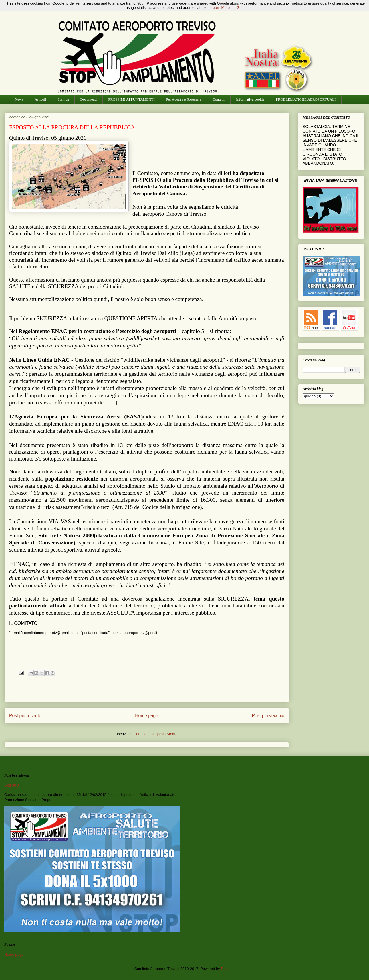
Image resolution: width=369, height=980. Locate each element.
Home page (147, 716)
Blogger (227, 969)
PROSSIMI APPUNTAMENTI (131, 99)
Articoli (40, 99)
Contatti (219, 99)
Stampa (63, 99)
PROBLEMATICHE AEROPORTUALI (306, 99)
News (19, 99)
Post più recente (25, 716)
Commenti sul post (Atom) (155, 734)
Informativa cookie (250, 99)
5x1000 (12, 785)
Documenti (89, 99)
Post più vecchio (268, 716)
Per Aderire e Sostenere (184, 99)
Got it (241, 8)
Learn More (220, 8)
